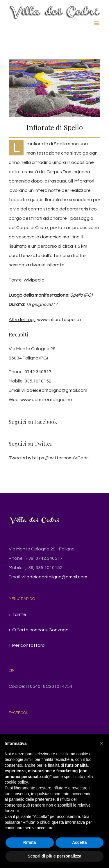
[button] (101, 743)
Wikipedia (34, 280)
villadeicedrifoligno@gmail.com (54, 390)
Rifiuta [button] (30, 842)
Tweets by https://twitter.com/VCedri (49, 458)
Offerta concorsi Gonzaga (40, 630)
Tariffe (19, 614)
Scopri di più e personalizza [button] (54, 856)
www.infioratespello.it (60, 320)
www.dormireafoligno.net (47, 400)
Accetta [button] (79, 842)
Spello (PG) (81, 295)
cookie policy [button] (16, 782)
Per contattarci (29, 645)
